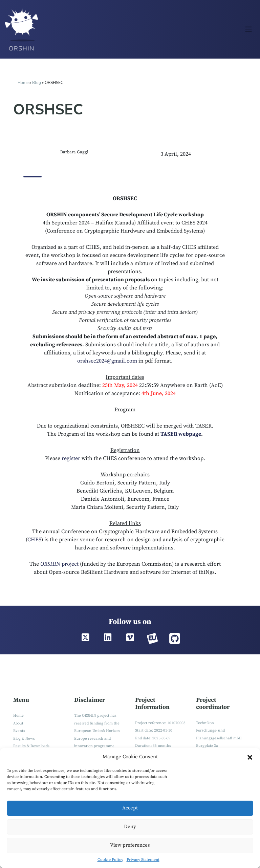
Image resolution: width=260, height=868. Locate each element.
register (71, 458)
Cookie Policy (110, 860)
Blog (37, 83)
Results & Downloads (31, 746)
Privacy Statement (143, 860)
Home (23, 83)
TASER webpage (181, 434)
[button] (250, 757)
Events (19, 731)
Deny (130, 827)
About (18, 723)
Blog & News (24, 739)
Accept (130, 808)
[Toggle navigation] (248, 29)
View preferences (130, 845)
